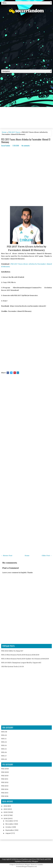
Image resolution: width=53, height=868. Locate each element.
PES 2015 (5, 793)
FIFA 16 (4, 752)
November (10, 824)
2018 (6, 819)
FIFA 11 (4, 739)
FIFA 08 (4, 732)
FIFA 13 (4, 742)
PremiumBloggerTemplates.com (26, 867)
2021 (6, 809)
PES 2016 (5, 796)
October (9, 827)
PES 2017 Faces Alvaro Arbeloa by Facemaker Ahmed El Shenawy (26, 141)
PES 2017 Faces (14, 132)
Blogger (35, 861)
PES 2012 (5, 782)
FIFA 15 (4, 749)
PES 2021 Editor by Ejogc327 (12, 651)
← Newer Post (7, 556)
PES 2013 (5, 786)
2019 (6, 815)
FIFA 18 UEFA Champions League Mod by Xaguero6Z (21, 663)
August (8, 833)
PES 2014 (5, 789)
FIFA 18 (4, 759)
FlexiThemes (20, 865)
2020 (6, 812)
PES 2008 (5, 769)
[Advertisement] (26, 41)
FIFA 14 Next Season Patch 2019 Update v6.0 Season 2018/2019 (25, 659)
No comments (26, 146)
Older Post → (47, 556)
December (10, 821)
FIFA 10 (4, 735)
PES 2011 (5, 779)
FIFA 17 (4, 756)
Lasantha (40, 865)
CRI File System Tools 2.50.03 (12, 667)
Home (4, 132)
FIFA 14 (4, 745)
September (10, 830)
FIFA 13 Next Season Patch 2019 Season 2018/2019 (20, 655)
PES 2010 (5, 776)
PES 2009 (5, 772)
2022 (6, 806)
